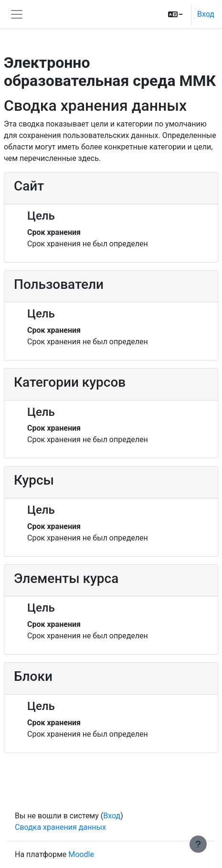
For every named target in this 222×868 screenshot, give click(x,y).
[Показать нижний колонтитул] (198, 844)
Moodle (81, 854)
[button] (175, 14)
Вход (206, 14)
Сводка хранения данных (60, 827)
